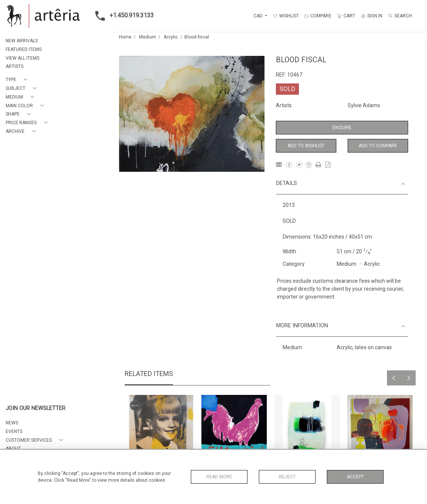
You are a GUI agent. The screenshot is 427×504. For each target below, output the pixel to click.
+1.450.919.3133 (122, 16)
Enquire (342, 128)
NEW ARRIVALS (22, 41)
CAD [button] (259, 16)
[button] (18, 80)
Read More (219, 477)
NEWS (12, 423)
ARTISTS (15, 66)
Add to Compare (378, 146)
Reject (287, 477)
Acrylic (171, 37)
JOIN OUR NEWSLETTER (36, 408)
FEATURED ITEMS (24, 49)
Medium (148, 37)
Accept (355, 477)
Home (125, 37)
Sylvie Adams (364, 105)
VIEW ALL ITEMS (22, 58)
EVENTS (14, 432)
